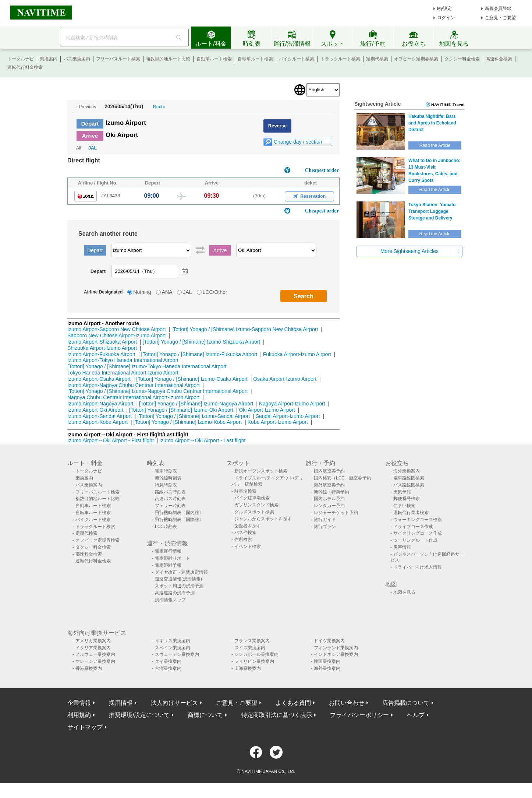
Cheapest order (322, 170)
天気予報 (402, 492)
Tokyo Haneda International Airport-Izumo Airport (123, 373)
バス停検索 (245, 532)
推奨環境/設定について (139, 715)
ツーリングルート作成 (415, 540)
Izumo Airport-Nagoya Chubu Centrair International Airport (134, 385)
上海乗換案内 (248, 668)
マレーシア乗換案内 (95, 661)
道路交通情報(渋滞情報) (178, 579)
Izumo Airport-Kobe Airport (97, 422)
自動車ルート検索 (214, 59)
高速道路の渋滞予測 (175, 593)
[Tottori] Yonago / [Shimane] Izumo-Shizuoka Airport (201, 342)
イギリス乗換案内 (173, 641)
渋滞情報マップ (170, 600)
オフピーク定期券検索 (416, 59)
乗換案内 (49, 59)
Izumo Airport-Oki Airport (95, 410)
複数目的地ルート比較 (168, 59)
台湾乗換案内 (168, 668)
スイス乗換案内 (250, 648)
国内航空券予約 (329, 471)
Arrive (90, 136)
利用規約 (79, 715)
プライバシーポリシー (359, 715)
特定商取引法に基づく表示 (277, 715)
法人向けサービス (174, 703)
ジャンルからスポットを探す (263, 519)
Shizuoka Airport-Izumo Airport (102, 348)
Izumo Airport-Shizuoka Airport (102, 342)
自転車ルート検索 (255, 59)
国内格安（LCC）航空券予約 (343, 478)
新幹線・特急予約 (331, 492)
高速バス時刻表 (170, 499)
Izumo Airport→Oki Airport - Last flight (202, 440)
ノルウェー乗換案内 (95, 654)
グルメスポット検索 (254, 512)
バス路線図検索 (409, 485)
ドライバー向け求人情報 (418, 567)
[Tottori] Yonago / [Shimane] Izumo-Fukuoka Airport (199, 354)
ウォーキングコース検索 (418, 520)
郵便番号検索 (407, 499)
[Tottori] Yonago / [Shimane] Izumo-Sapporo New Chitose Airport (245, 329)
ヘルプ (416, 715)
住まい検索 (404, 506)
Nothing (142, 292)
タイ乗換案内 (168, 661)
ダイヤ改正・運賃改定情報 (181, 572)
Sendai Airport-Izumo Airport (288, 416)
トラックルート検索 (340, 59)
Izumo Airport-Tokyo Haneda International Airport (123, 360)
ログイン (446, 18)
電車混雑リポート (173, 558)
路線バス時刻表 (170, 492)
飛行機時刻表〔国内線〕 (179, 513)
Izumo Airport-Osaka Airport (99, 379)
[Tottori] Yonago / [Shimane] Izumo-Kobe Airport (188, 422)
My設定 (444, 8)
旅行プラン (325, 527)
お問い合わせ (347, 703)
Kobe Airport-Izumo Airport (278, 422)
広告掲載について (406, 703)
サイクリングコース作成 (418, 533)
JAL (93, 148)
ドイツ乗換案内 (329, 641)
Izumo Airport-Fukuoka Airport (101, 354)
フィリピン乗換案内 (254, 661)
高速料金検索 (499, 59)
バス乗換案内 (77, 59)
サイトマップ (85, 727)
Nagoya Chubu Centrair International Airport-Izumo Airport (134, 397)
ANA (167, 292)
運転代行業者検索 (411, 513)
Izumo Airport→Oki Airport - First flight (111, 440)
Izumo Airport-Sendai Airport (100, 416)
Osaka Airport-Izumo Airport (285, 379)
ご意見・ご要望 (500, 18)
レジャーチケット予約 (336, 513)
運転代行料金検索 (25, 67)
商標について (205, 715)
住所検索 (243, 539)
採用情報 (121, 703)
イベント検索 (248, 546)
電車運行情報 (168, 551)
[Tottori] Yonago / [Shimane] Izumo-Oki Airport (181, 410)
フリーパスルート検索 (118, 59)
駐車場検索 (245, 491)
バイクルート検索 (297, 59)
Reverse (278, 126)
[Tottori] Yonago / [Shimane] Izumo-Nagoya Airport (196, 404)
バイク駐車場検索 (252, 498)
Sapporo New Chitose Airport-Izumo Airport (117, 335)
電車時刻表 (166, 471)
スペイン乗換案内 (173, 648)
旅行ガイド (325, 520)
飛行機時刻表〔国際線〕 (179, 520)
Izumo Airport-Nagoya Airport (100, 404)
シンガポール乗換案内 (256, 654)
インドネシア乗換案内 (336, 654)
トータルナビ (21, 59)
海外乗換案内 (407, 471)
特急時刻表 (166, 485)
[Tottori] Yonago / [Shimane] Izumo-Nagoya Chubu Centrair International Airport (157, 391)
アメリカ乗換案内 (93, 641)
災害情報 (402, 547)
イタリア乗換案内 (93, 648)
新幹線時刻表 (168, 478)
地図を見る (404, 592)
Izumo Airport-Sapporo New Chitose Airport (117, 329)
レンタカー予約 (329, 506)
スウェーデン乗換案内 (177, 654)
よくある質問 (293, 703)
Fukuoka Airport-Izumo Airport (297, 354)
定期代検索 (377, 59)
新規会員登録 (498, 8)
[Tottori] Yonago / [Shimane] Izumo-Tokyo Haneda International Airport (147, 366)
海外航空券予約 (329, 485)
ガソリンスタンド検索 (256, 505)
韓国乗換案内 (327, 661)
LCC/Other (215, 292)
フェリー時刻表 (170, 506)
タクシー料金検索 (462, 59)
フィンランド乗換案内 (336, 648)
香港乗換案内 (89, 668)
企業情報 (79, 703)
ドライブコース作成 (413, 527)
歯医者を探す (248, 526)
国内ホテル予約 (329, 499)
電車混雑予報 (168, 565)
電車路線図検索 (409, 478)
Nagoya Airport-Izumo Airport (292, 404)
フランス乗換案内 (252, 641)
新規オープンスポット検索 (261, 471)
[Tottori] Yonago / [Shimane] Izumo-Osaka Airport (192, 379)
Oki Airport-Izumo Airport (267, 410)
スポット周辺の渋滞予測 (179, 586)
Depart (90, 124)
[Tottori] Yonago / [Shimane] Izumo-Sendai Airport (194, 416)
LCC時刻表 (166, 527)
